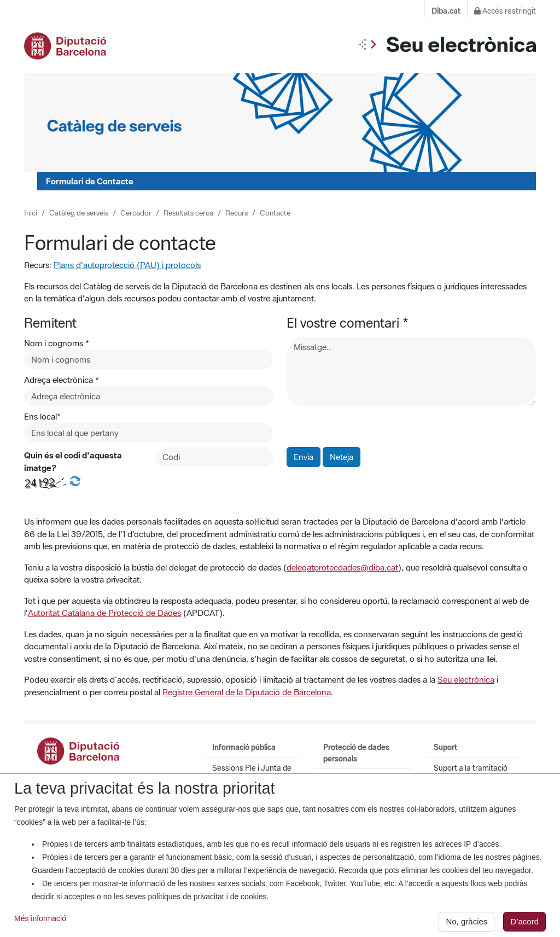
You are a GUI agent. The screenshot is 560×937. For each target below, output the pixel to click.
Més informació (40, 922)
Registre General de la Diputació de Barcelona (247, 692)
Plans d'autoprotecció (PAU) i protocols (127, 265)
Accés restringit (505, 11)
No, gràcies (466, 925)
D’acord (524, 925)
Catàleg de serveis (79, 213)
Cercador (136, 213)
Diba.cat (446, 11)
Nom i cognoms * (57, 343)
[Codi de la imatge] (214, 457)
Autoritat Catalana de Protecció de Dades (104, 613)
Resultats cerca (188, 213)
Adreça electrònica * (62, 380)
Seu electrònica (466, 679)
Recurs (237, 213)
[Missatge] (411, 372)
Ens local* (42, 416)
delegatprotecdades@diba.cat (342, 567)
